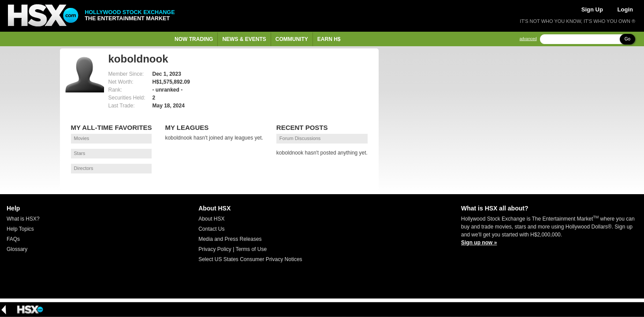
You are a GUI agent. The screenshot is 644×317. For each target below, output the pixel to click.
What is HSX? (23, 219)
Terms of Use (251, 249)
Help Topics (20, 229)
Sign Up (592, 9)
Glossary (17, 249)
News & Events (244, 39)
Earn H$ (329, 39)
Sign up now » (479, 243)
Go (627, 39)
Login (625, 9)
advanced (528, 39)
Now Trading (194, 39)
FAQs (13, 239)
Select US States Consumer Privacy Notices (250, 259)
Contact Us (211, 229)
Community (292, 39)
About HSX (211, 219)
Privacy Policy (215, 249)
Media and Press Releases (230, 239)
